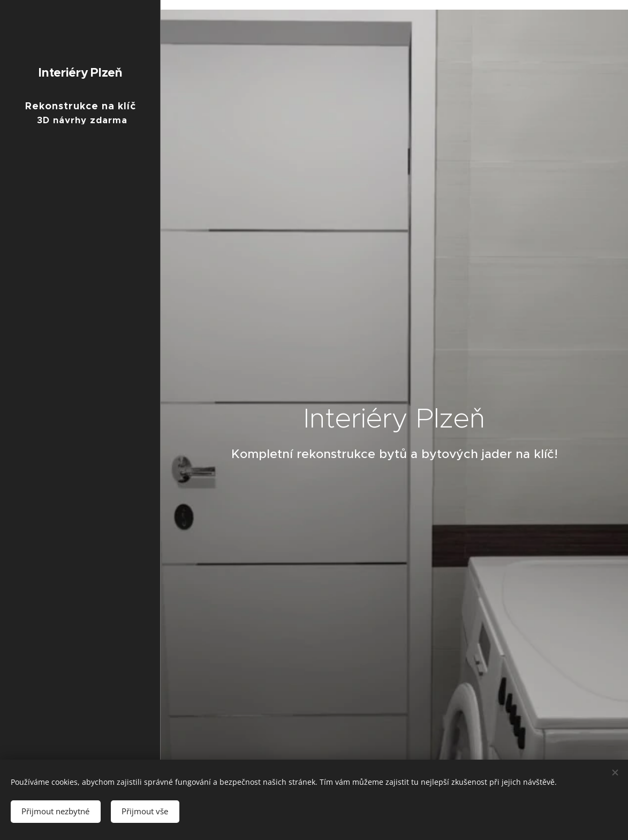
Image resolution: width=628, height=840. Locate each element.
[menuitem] (80, 426)
